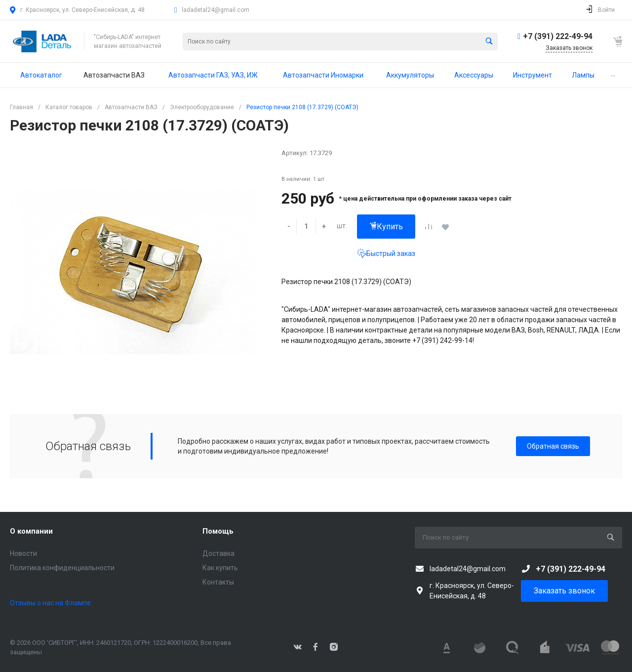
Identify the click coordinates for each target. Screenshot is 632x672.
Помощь (218, 531)
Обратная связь (553, 446)
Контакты (218, 582)
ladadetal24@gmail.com (216, 10)
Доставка (218, 553)
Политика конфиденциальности (62, 568)
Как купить (220, 568)
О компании (31, 531)
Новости (23, 553)
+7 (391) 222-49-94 (558, 36)
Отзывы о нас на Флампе (50, 603)
